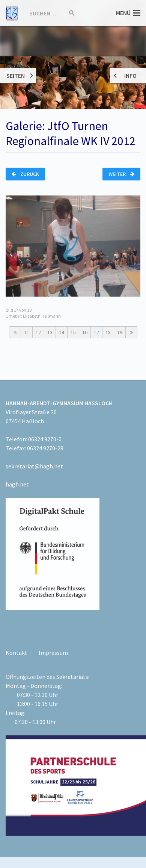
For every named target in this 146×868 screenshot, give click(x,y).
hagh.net (17, 484)
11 (27, 332)
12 (38, 332)
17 (96, 332)
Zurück (25, 174)
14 (62, 332)
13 (50, 332)
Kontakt (17, 653)
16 (85, 332)
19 (120, 332)
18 (108, 332)
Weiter (121, 174)
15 (73, 332)
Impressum (53, 653)
